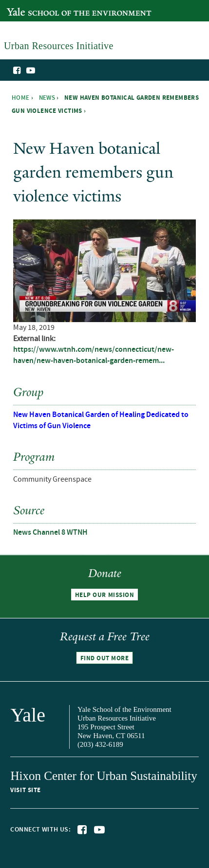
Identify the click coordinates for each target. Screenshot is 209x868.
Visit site (25, 790)
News (47, 98)
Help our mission (104, 595)
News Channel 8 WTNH (50, 533)
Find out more (105, 658)
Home (21, 98)
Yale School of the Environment (57, 7)
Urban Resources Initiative (176, 87)
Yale (28, 715)
